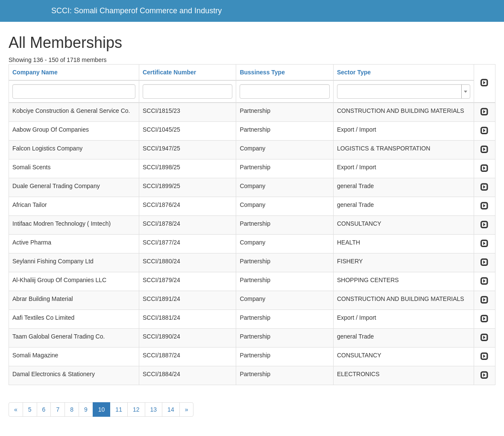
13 (154, 409)
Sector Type (354, 72)
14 (171, 409)
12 (136, 409)
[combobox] (404, 91)
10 (102, 409)
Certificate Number (169, 72)
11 (119, 409)
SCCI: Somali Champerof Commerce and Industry (136, 11)
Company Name (35, 72)
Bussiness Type (262, 72)
